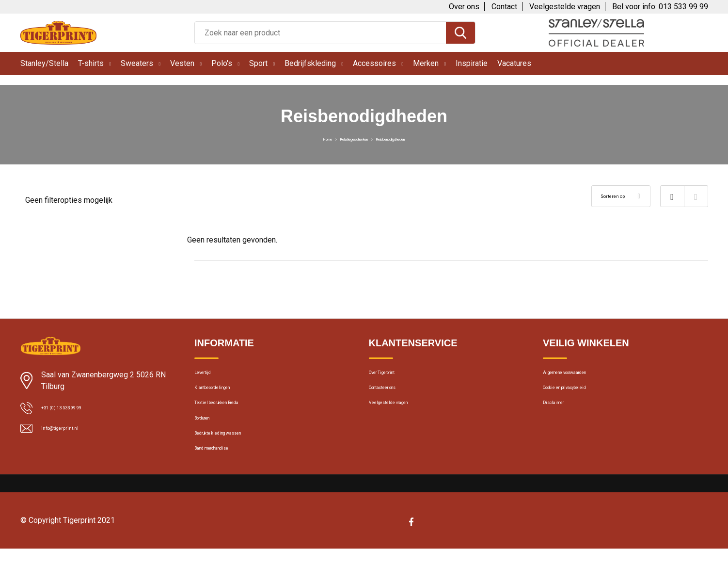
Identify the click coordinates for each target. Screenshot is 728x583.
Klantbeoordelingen (225, 396)
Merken (426, 63)
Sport (258, 63)
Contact (504, 7)
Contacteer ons (394, 396)
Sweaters (137, 63)
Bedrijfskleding (310, 63)
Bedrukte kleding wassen (234, 459)
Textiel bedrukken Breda (232, 417)
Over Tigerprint (392, 375)
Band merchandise (224, 480)
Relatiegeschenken (343, 138)
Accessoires (374, 63)
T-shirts (91, 63)
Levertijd (208, 375)
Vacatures (514, 63)
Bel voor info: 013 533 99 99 (660, 7)
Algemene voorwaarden (581, 375)
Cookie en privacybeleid (580, 396)
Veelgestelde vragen (565, 7)
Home (294, 138)
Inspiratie (472, 63)
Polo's (222, 63)
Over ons (464, 7)
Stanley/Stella (44, 63)
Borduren (209, 438)
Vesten (182, 63)
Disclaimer (559, 417)
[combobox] (320, 33)
